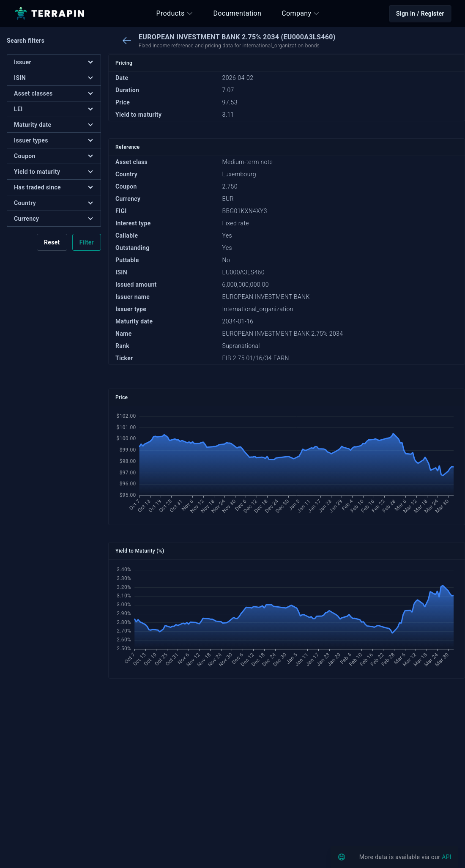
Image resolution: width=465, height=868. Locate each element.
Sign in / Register (420, 14)
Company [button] (301, 13)
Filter (87, 242)
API (447, 857)
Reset (52, 242)
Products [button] (175, 13)
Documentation (238, 13)
